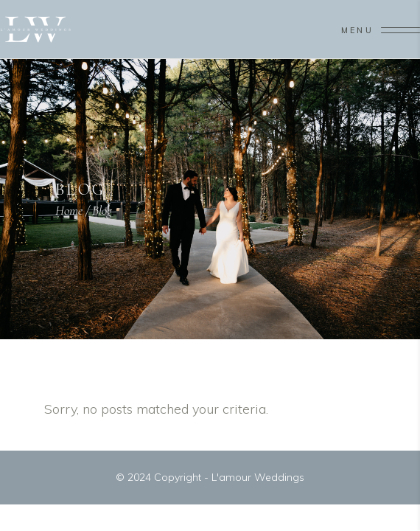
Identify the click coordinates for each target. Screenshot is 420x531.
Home (69, 210)
